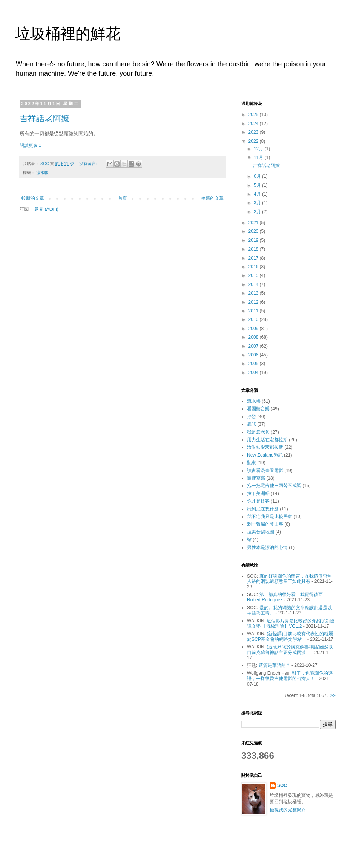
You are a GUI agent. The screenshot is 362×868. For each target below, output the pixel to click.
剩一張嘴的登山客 (265, 524)
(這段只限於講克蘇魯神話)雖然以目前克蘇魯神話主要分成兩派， (290, 649)
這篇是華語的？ (275, 665)
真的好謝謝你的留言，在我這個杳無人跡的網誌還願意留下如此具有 (289, 579)
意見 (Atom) (46, 209)
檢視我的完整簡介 (288, 810)
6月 (258, 176)
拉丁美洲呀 (258, 494)
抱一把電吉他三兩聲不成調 (274, 486)
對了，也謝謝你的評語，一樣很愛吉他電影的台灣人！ (290, 676)
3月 (258, 203)
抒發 (252, 417)
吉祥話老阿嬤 (44, 118)
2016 (254, 267)
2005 (254, 364)
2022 (254, 141)
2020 (254, 231)
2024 (254, 124)
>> (333, 695)
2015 (254, 275)
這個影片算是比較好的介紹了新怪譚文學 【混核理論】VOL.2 (291, 623)
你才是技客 (258, 501)
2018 (254, 249)
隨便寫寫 (256, 478)
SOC (282, 785)
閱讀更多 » (31, 145)
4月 (258, 194)
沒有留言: (89, 164)
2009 (254, 329)
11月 (259, 157)
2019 (254, 240)
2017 (254, 258)
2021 (254, 223)
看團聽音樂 (258, 409)
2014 (254, 284)
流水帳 (42, 173)
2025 (254, 115)
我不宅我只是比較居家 (270, 517)
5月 (258, 185)
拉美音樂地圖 (261, 532)
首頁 (123, 198)
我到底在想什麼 (263, 509)
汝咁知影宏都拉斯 (265, 447)
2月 (258, 212)
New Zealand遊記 (265, 455)
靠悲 (252, 424)
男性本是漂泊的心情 (267, 547)
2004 (254, 373)
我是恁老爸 (258, 432)
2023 (254, 132)
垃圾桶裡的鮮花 (68, 34)
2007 (254, 346)
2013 (254, 293)
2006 (254, 355)
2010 (254, 319)
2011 (254, 311)
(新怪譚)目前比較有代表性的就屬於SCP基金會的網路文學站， (290, 636)
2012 (254, 302)
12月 (259, 149)
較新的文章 (33, 198)
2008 (254, 337)
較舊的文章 (212, 198)
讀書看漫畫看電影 (265, 471)
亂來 (252, 463)
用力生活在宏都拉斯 (267, 440)
